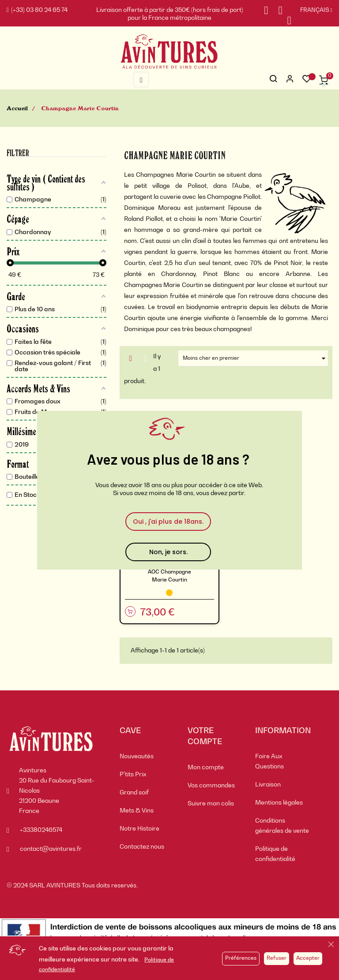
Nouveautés (137, 756)
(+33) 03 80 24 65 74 (37, 10)
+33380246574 (41, 830)
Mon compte (206, 768)
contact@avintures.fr (51, 849)
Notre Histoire (139, 829)
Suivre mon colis (211, 804)
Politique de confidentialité (275, 854)
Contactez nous (142, 847)
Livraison (268, 785)
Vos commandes (211, 786)
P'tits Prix (133, 775)
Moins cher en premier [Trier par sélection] (255, 358)
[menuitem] (147, 757)
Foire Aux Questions (269, 762)
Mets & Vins (137, 811)
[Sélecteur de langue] (312, 11)
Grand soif (134, 793)
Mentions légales (279, 803)
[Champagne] (169, 593)
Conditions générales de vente (282, 826)
